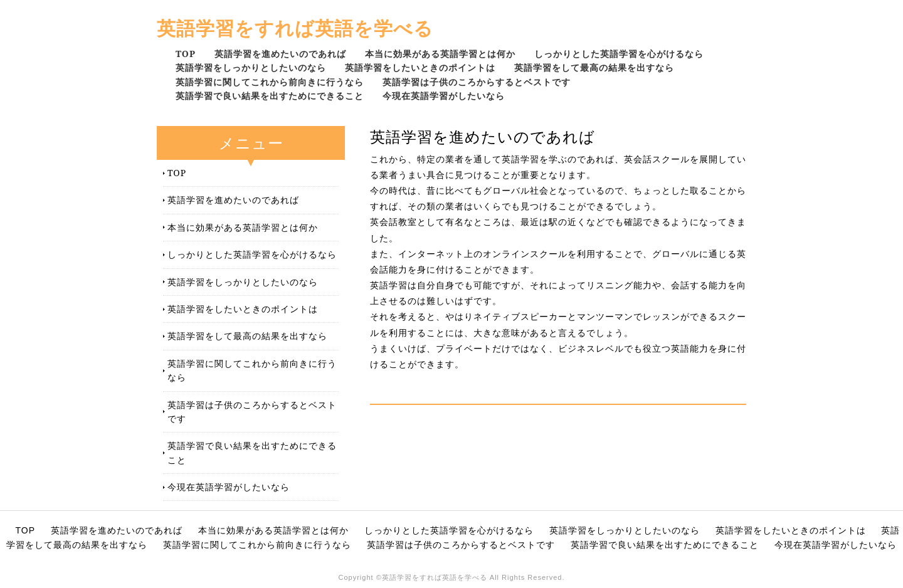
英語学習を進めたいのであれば (280, 54)
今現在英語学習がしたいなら (444, 96)
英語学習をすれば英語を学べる (295, 28)
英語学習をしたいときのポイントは (420, 67)
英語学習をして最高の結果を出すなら (594, 67)
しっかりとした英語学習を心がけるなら (619, 54)
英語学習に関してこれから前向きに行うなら (270, 82)
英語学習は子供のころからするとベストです (477, 82)
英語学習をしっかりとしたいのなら (251, 67)
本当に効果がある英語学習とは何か (440, 54)
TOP (186, 54)
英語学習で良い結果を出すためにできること (270, 96)
